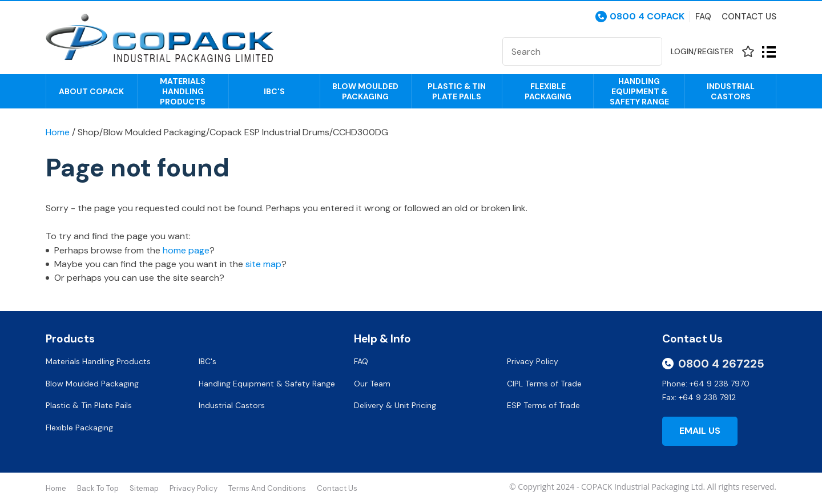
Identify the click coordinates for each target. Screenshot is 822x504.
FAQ (362, 361)
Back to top (98, 488)
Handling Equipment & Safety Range (639, 91)
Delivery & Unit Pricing (395, 405)
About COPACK (91, 91)
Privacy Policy (534, 361)
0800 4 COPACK (647, 17)
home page (186, 250)
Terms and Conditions (267, 488)
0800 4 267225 (721, 364)
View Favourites (748, 52)
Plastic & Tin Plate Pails (457, 91)
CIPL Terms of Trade (544, 384)
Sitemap (144, 488)
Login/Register (702, 51)
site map (263, 264)
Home (58, 132)
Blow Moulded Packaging (365, 91)
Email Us (700, 431)
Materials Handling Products (183, 91)
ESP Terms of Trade (543, 405)
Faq (703, 17)
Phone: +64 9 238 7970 (706, 384)
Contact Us (749, 17)
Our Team (373, 384)
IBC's (274, 91)
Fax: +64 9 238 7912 (699, 397)
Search (648, 51)
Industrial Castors (731, 91)
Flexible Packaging (548, 91)
